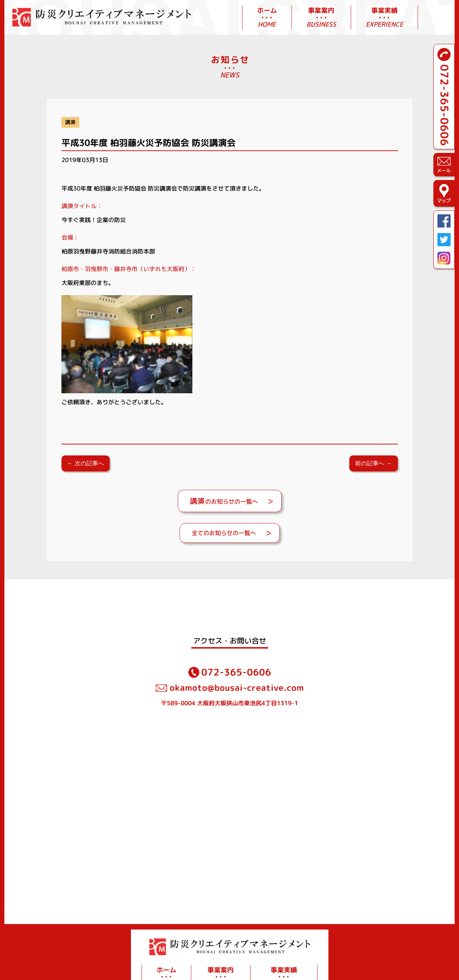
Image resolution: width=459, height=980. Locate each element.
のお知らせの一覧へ (224, 501)
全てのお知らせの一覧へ (224, 533)
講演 (70, 122)
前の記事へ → (373, 463)
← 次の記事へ (86, 463)
